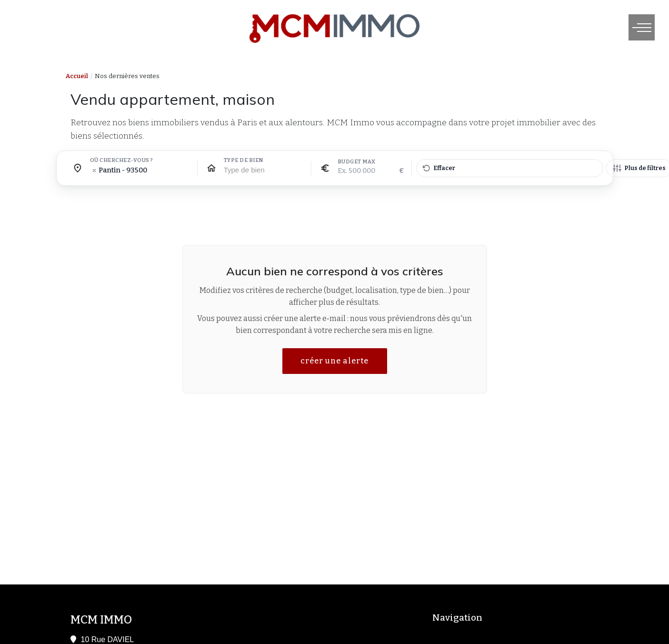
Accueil (77, 76)
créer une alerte (334, 361)
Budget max (357, 162)
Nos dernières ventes (127, 76)
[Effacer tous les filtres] (510, 168)
